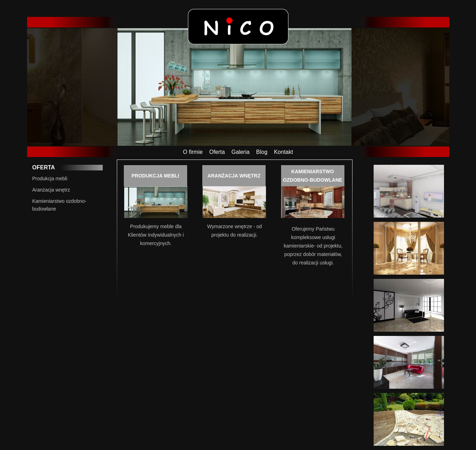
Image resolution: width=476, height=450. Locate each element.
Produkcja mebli (50, 179)
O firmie (193, 152)
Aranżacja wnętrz (51, 190)
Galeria (241, 152)
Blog (262, 152)
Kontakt (284, 152)
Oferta (217, 152)
